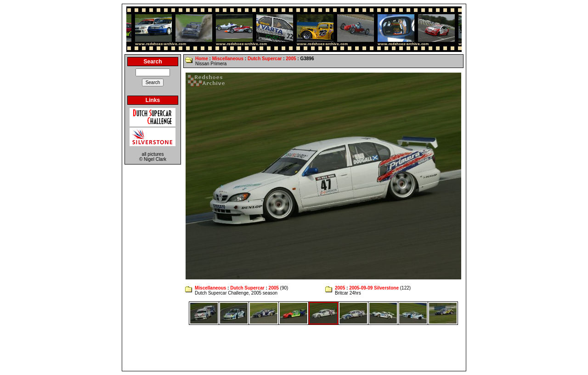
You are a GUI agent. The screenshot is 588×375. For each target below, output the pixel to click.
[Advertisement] (294, 348)
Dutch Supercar (265, 59)
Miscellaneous (228, 59)
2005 (291, 59)
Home (202, 59)
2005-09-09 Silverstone (374, 288)
